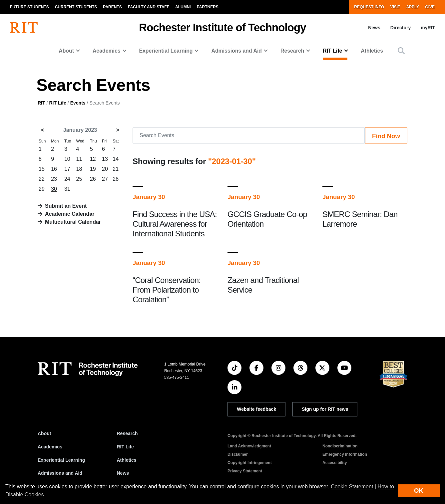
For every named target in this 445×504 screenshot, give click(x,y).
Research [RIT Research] (127, 433)
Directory (401, 28)
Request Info (369, 7)
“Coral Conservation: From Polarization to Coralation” (167, 290)
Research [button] (292, 51)
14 (116, 159)
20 (105, 169)
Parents (112, 7)
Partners (208, 7)
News (374, 28)
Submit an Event (66, 206)
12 (93, 159)
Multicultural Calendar (73, 222)
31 (67, 189)
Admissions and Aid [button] (236, 51)
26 (93, 179)
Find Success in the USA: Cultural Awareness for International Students (175, 224)
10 (67, 159)
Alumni (183, 7)
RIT (41, 103)
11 (79, 159)
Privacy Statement (245, 471)
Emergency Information (345, 454)
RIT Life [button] (332, 51)
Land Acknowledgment (249, 446)
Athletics (372, 51)
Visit (395, 7)
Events (78, 103)
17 (67, 169)
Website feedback (256, 409)
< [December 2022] (42, 130)
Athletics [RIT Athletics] (127, 460)
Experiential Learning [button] (166, 51)
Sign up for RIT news (325, 409)
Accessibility (335, 463)
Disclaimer (238, 454)
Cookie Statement (352, 487)
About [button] (66, 51)
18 (79, 169)
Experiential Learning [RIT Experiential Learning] (61, 460)
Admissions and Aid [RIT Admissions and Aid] (60, 473)
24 (67, 179)
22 (42, 179)
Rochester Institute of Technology (222, 27)
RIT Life (57, 103)
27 (105, 179)
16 (54, 169)
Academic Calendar (70, 214)
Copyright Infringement (250, 463)
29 (42, 189)
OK (419, 491)
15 (42, 169)
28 (116, 179)
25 (79, 179)
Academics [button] (107, 51)
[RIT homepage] (24, 28)
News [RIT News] (123, 473)
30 (54, 189)
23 (54, 179)
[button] (401, 51)
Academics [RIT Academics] (50, 447)
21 (116, 169)
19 (93, 169)
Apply (413, 7)
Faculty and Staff (149, 7)
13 (105, 159)
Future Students (29, 7)
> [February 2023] (118, 130)
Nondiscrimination (340, 446)
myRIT (428, 28)
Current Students (76, 7)
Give (430, 7)
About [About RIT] (44, 433)
